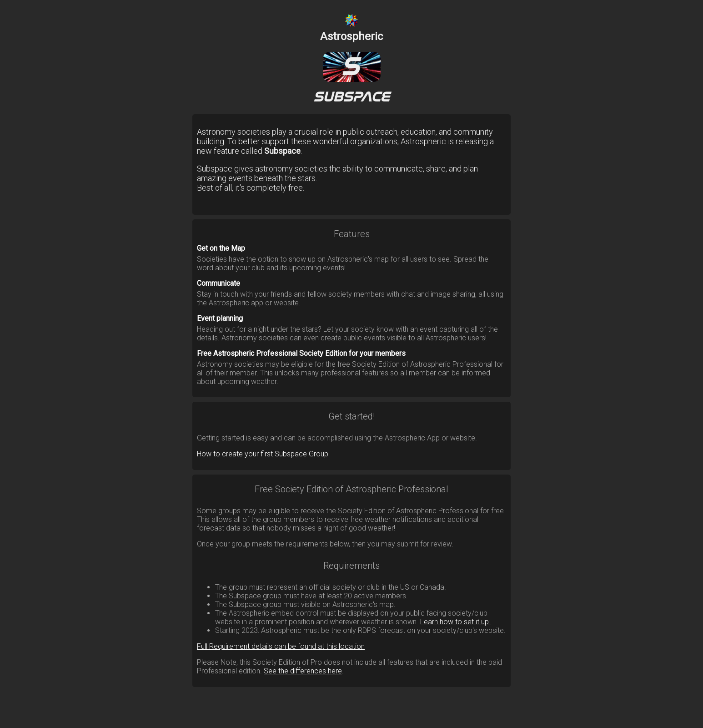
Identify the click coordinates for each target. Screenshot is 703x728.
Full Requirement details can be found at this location (281, 646)
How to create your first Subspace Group (263, 454)
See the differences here (303, 671)
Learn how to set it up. (455, 622)
